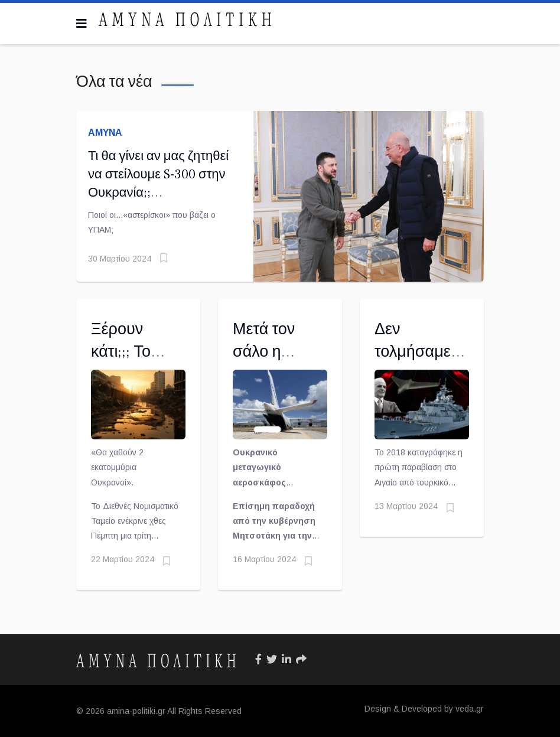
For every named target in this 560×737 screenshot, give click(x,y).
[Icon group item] (258, 660)
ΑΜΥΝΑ (105, 133)
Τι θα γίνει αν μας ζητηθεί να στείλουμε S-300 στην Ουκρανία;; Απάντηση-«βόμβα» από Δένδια (158, 193)
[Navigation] (82, 24)
